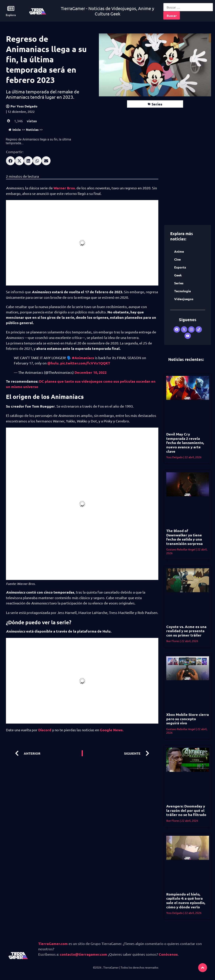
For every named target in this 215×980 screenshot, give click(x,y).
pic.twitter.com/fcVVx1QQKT (85, 363)
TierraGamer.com (53, 943)
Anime (179, 251)
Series (157, 104)
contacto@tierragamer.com (84, 954)
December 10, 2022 (91, 372)
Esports (180, 267)
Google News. (111, 730)
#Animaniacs (83, 358)
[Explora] (11, 8)
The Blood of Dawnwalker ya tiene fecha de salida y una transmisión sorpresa (184, 537)
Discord (44, 730)
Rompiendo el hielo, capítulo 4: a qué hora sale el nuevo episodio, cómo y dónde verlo (186, 900)
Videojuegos (184, 299)
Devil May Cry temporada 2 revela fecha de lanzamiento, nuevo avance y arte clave (185, 443)
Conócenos (168, 954)
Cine (177, 259)
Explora (11, 15)
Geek (178, 275)
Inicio (15, 129)
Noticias (32, 129)
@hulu (53, 363)
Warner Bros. (65, 188)
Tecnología (183, 291)
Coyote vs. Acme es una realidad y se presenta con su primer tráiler (186, 631)
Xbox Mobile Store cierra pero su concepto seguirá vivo (188, 719)
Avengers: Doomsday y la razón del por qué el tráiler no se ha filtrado (186, 810)
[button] (10, 161)
